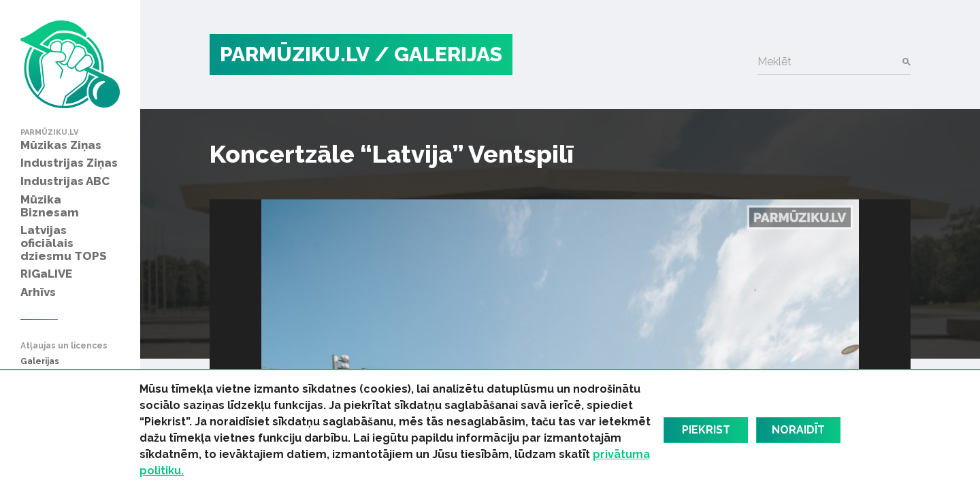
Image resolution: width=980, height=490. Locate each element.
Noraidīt (798, 430)
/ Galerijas (438, 54)
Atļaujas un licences (64, 346)
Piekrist (706, 430)
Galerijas (40, 362)
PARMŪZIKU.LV (295, 54)
